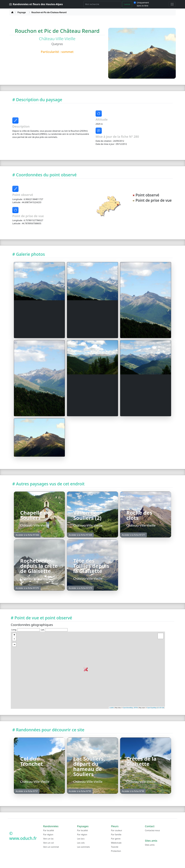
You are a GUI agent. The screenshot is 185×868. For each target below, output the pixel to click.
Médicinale (116, 843)
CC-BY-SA (161, 708)
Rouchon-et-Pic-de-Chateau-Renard (49, 12)
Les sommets (83, 847)
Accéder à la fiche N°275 (27, 588)
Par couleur (117, 830)
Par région (48, 835)
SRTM (136, 708)
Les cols (81, 843)
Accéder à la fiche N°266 (27, 535)
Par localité (48, 830)
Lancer (127, 4)
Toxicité (115, 847)
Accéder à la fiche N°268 (80, 535)
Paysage (22, 12)
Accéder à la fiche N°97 (27, 791)
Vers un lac (48, 839)
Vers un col (48, 843)
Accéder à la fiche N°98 (133, 791)
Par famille (116, 835)
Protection (116, 851)
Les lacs (81, 839)
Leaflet (112, 708)
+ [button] (14, 635)
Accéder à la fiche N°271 (134, 535)
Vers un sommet (51, 847)
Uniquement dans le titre (143, 4)
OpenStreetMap (128, 708)
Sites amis (150, 845)
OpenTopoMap (152, 708)
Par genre (116, 839)
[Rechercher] (102, 4)
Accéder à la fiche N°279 (80, 588)
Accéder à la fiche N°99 (80, 791)
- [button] (14, 639)
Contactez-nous (152, 830)
